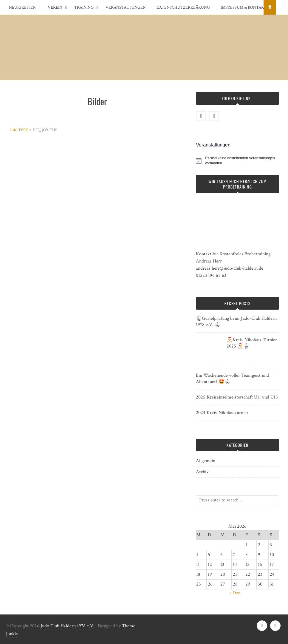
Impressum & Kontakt (244, 7)
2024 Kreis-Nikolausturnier (222, 413)
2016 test (19, 130)
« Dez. (235, 593)
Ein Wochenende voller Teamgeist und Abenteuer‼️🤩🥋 (232, 379)
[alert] (242, 161)
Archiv (202, 472)
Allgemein (206, 461)
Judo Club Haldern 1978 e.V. (68, 626)
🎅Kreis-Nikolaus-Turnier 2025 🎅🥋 (252, 343)
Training (84, 7)
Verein (55, 7)
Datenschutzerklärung (183, 7)
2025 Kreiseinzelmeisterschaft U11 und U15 (237, 397)
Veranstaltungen (126, 7)
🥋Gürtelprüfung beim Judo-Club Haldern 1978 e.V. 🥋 (236, 322)
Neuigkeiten (22, 7)
